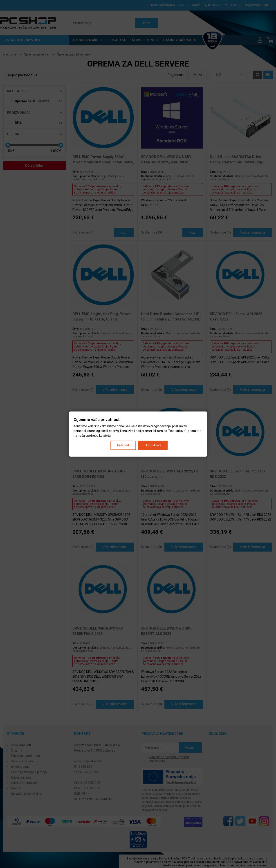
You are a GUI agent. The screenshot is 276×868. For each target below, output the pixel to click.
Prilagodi (123, 445)
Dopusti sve (153, 445)
